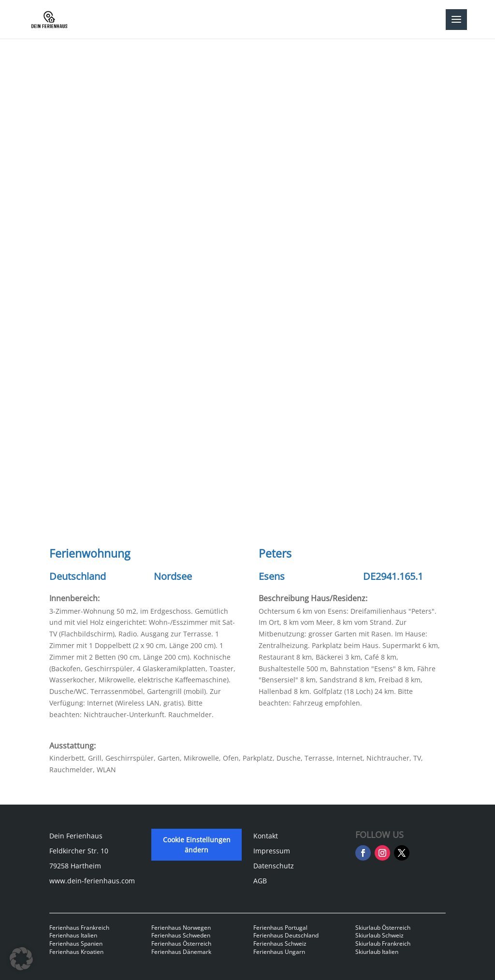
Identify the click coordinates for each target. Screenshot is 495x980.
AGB (260, 881)
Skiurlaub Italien (377, 952)
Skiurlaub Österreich (383, 928)
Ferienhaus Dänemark (181, 952)
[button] (21, 959)
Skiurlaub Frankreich (383, 944)
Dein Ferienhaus (76, 836)
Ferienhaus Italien (73, 935)
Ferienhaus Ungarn (279, 952)
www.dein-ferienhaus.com (92, 881)
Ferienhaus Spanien (76, 944)
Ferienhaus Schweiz (280, 944)
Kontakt (266, 836)
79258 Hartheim (75, 866)
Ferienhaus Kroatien (76, 952)
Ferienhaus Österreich (181, 944)
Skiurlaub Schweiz (379, 935)
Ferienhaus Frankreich (79, 928)
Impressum (272, 851)
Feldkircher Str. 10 (79, 851)
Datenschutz (274, 866)
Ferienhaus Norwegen (181, 928)
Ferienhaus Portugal (280, 928)
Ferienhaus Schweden (181, 935)
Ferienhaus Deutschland (286, 935)
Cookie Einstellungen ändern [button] (197, 845)
